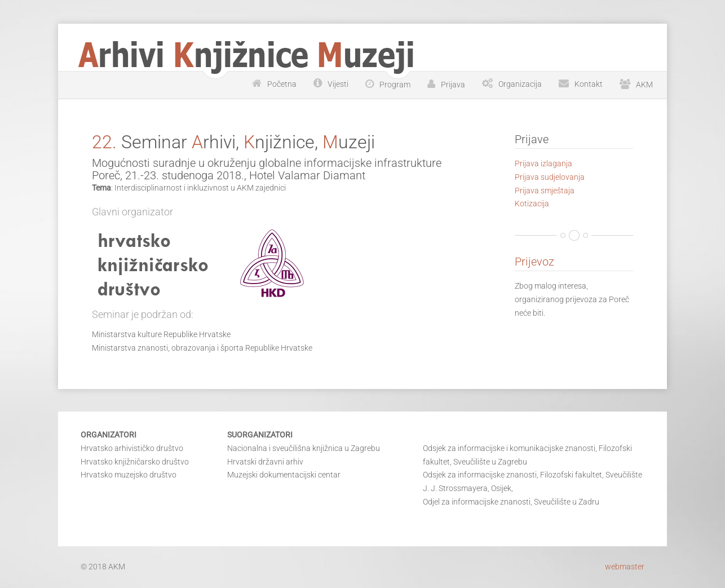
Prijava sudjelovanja (550, 177)
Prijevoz (534, 262)
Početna (282, 84)
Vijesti (338, 84)
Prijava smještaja (545, 191)
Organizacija (520, 84)
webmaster (625, 567)
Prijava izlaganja (543, 163)
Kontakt (589, 84)
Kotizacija (532, 204)
